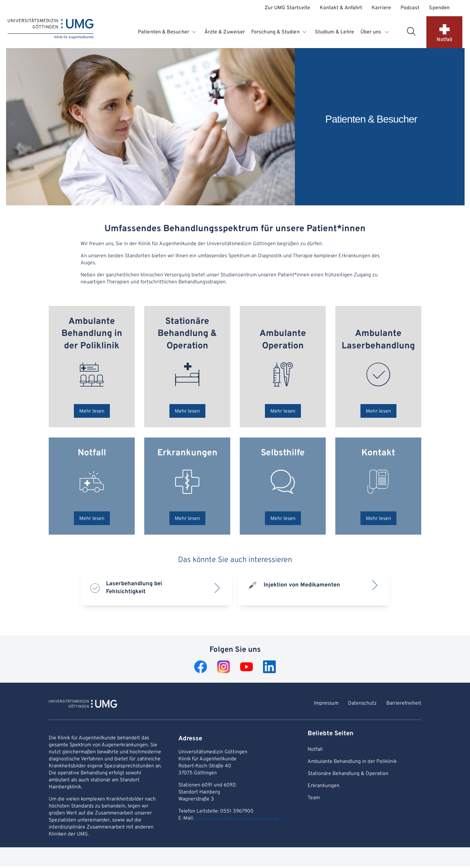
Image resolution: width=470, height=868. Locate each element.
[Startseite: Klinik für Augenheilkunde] (51, 29)
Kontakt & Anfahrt (341, 8)
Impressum (326, 703)
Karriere (381, 8)
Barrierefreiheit (404, 703)
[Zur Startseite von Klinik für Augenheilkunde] (83, 705)
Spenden (439, 8)
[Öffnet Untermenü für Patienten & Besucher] (195, 32)
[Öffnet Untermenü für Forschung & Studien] (305, 32)
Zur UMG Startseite (287, 8)
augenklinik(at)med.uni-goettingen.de (237, 818)
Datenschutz (362, 703)
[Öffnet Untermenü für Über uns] (387, 32)
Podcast (410, 8)
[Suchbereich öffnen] (411, 31)
